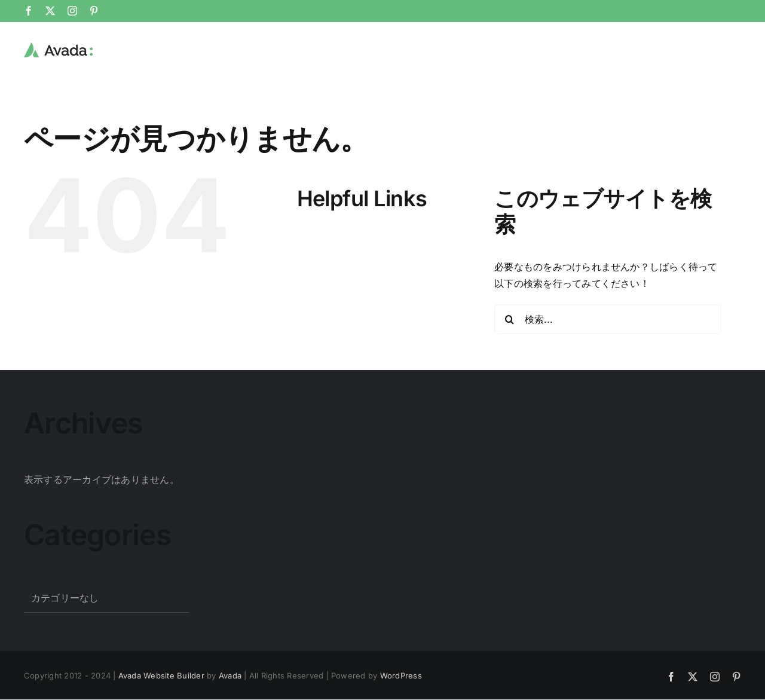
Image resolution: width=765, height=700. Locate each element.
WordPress (401, 675)
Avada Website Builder (161, 675)
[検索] (509, 319)
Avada (230, 675)
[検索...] (608, 319)
